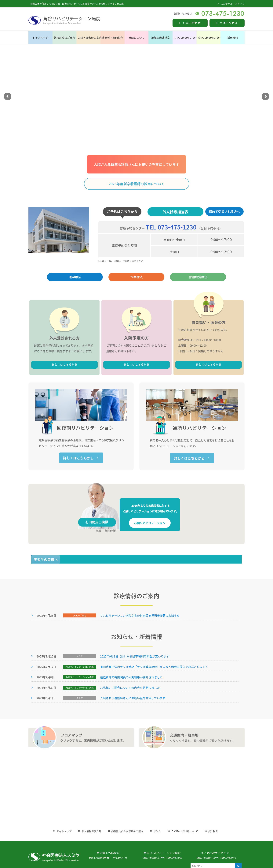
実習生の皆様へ (46, 563)
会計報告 (213, 831)
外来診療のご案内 (64, 38)
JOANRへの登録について (184, 831)
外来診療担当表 (175, 233)
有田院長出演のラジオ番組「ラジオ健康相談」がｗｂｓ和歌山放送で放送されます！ (154, 708)
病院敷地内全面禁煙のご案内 (127, 831)
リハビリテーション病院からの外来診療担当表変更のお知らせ (140, 656)
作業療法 (136, 281)
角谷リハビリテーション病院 (162, 853)
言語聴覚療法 (198, 281)
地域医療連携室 (161, 38)
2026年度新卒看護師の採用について (136, 184)
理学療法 (75, 281)
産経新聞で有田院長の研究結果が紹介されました (131, 718)
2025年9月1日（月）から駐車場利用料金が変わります (135, 697)
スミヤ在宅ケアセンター (216, 853)
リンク (157, 831)
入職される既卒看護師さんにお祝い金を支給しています (136, 164)
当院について (136, 38)
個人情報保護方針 (91, 831)
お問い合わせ (191, 23)
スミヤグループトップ (233, 4)
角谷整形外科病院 (108, 853)
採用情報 (233, 38)
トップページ (40, 38)
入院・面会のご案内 (89, 38)
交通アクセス (229, 23)
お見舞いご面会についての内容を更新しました (130, 729)
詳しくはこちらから (75, 390)
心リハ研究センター (185, 38)
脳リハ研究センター (209, 38)
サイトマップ (64, 831)
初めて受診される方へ (225, 233)
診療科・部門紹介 (112, 38)
